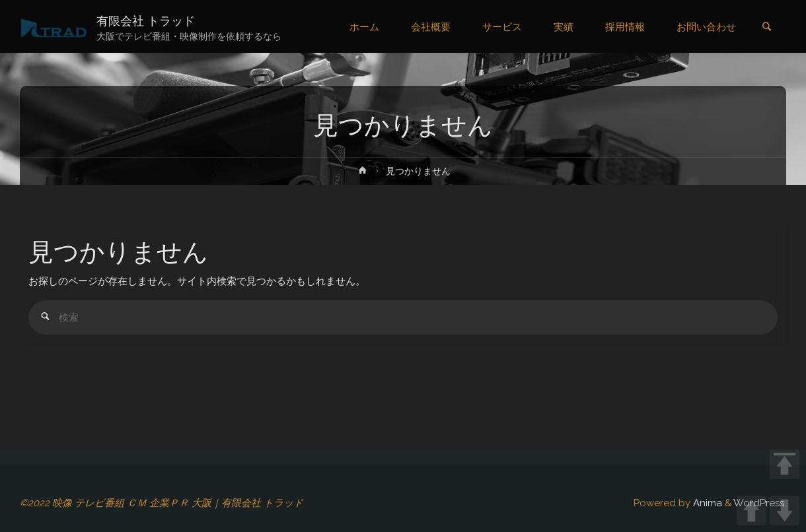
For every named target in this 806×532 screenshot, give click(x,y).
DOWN (785, 511)
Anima (706, 503)
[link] (766, 28)
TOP (785, 464)
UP (751, 511)
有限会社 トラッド (146, 21)
